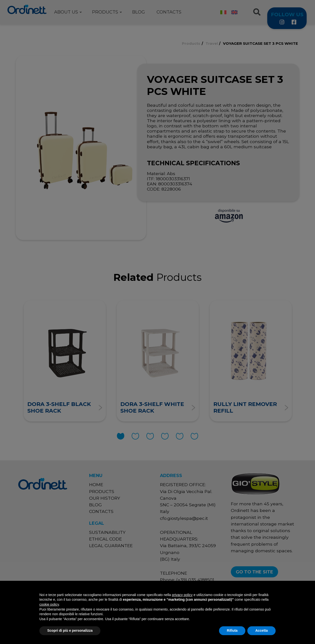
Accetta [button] (261, 630)
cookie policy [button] (49, 604)
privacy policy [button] (182, 595)
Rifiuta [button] (232, 630)
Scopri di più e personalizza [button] (70, 630)
